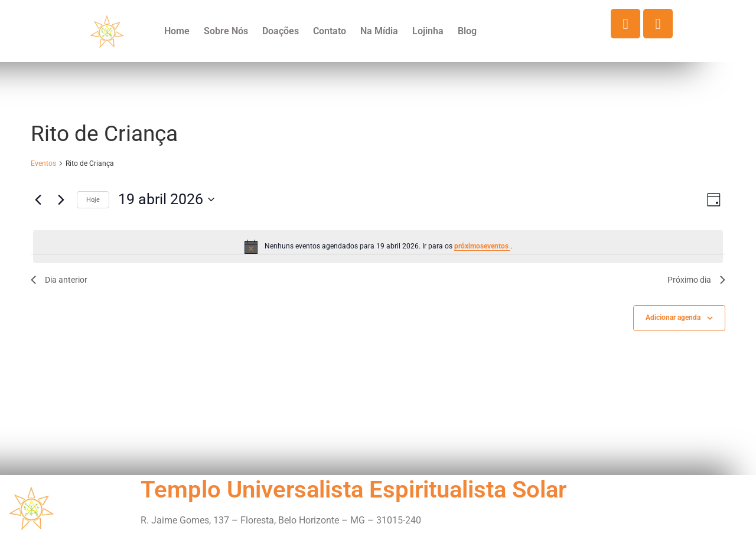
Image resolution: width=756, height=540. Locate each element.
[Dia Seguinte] (61, 199)
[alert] (378, 247)
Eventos (43, 163)
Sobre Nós (226, 31)
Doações (281, 31)
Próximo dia (696, 280)
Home (177, 31)
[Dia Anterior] (38, 199)
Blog (467, 31)
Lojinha (428, 31)
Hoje (93, 200)
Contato (330, 31)
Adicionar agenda (673, 318)
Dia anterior (59, 280)
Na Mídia (379, 31)
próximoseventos (482, 246)
